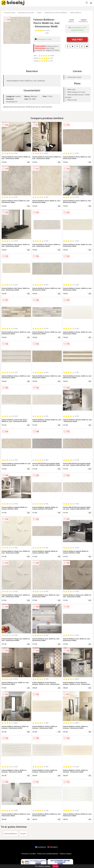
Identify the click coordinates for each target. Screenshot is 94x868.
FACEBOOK (41, 847)
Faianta (39, 13)
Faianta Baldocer (76, 13)
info (28, 162)
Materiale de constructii (26, 13)
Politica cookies (66, 854)
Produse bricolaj (10, 13)
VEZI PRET (77, 39)
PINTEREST (53, 847)
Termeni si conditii (29, 854)
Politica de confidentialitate (48, 854)
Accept (55, 866)
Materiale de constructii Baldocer (56, 13)
